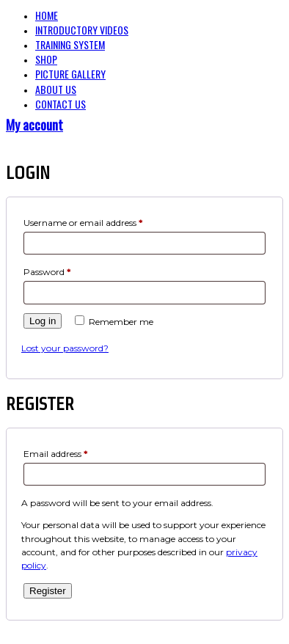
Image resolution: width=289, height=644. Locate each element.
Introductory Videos (82, 30)
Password (47, 272)
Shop (46, 59)
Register (48, 591)
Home (47, 15)
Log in (43, 321)
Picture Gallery (70, 74)
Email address (55, 454)
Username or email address (83, 223)
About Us (56, 89)
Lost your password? (65, 348)
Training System (70, 44)
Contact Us (61, 104)
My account (34, 125)
